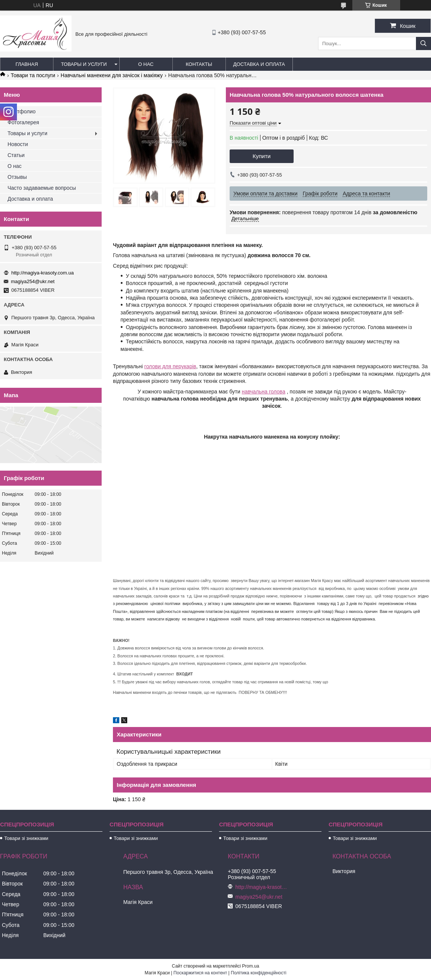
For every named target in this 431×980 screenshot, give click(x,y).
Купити (262, 156)
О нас (146, 64)
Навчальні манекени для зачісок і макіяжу (112, 75)
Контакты (199, 64)
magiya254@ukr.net (33, 281)
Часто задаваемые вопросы (42, 188)
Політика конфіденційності (259, 973)
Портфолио (22, 111)
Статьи (16, 155)
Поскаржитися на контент (200, 973)
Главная (27, 64)
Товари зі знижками (26, 838)
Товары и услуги (84, 64)
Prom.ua (251, 966)
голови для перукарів (170, 366)
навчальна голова (263, 392)
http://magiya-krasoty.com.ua (43, 273)
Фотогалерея (23, 122)
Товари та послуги (33, 75)
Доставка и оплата (259, 64)
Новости (18, 144)
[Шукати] (423, 43)
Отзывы (17, 177)
